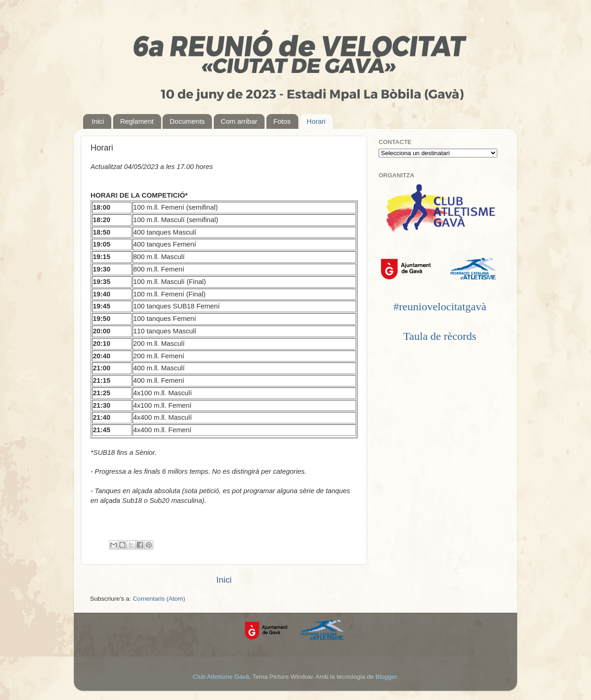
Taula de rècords (440, 336)
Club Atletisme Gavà (221, 677)
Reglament (137, 121)
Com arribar (239, 121)
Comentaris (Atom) (159, 599)
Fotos (282, 121)
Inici (98, 121)
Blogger (386, 677)
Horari (316, 121)
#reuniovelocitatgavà (440, 307)
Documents (187, 121)
